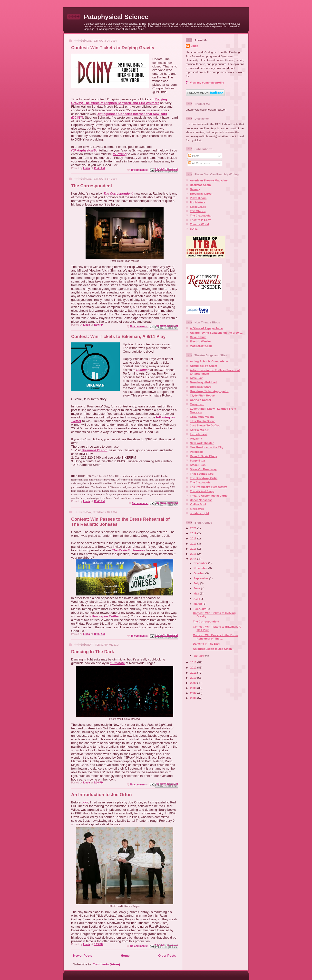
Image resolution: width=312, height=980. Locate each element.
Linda (194, 46)
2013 (194, 662)
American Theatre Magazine (209, 180)
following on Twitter (104, 616)
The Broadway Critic (204, 478)
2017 (194, 543)
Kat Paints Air (199, 430)
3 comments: (140, 503)
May (197, 593)
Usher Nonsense (201, 500)
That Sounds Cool (202, 474)
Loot (85, 802)
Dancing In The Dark (93, 652)
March (198, 604)
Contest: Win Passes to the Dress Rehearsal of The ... (215, 637)
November (201, 568)
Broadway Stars (201, 387)
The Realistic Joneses (128, 550)
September (201, 578)
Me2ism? (196, 438)
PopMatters (198, 202)
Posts (194, 156)
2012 (194, 667)
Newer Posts (83, 956)
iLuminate (117, 663)
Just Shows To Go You (205, 425)
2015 (194, 554)
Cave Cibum (198, 337)
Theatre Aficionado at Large (209, 495)
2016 (194, 549)
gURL (194, 229)
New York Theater (202, 443)
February (200, 609)
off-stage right (200, 513)
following (120, 154)
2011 (194, 673)
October (199, 573)
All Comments (199, 163)
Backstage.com (200, 185)
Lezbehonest (199, 434)
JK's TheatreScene (203, 421)
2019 (194, 533)
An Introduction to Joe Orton (102, 795)
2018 (194, 538)
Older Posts (167, 956)
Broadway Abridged (203, 382)
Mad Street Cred (201, 346)
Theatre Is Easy (200, 220)
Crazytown (197, 404)
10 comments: (140, 170)
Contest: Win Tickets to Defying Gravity (113, 48)
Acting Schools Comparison (209, 361)
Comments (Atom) (106, 964)
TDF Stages (198, 211)
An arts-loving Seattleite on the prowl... (216, 333)
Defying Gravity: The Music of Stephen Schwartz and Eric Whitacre (119, 101)
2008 (194, 688)
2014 (194, 559)
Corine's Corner (201, 400)
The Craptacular (201, 215)
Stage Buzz (197, 460)
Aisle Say (196, 378)
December (201, 563)
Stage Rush (198, 465)
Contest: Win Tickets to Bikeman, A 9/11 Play (118, 337)
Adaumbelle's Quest (204, 366)
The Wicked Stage (202, 491)
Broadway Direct (201, 193)
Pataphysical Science (116, 17)
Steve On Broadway (203, 469)
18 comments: (140, 636)
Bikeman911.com (94, 450)
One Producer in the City (207, 447)
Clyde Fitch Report (203, 395)
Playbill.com (198, 198)
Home (125, 956)
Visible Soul (198, 504)
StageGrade (198, 207)
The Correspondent (92, 186)
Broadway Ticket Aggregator (209, 391)
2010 (194, 678)
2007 (194, 693)
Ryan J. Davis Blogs (204, 456)
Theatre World (199, 224)
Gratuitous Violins (202, 417)
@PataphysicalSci (85, 150)
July (197, 583)
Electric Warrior (200, 341)
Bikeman (143, 370)
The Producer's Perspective (209, 487)
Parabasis (197, 452)
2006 (194, 698)
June (197, 588)
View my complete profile (207, 82)
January (199, 655)
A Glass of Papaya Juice (206, 328)
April (197, 598)
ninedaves (197, 509)
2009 (194, 683)
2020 (194, 528)
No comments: (139, 326)
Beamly (195, 189)
